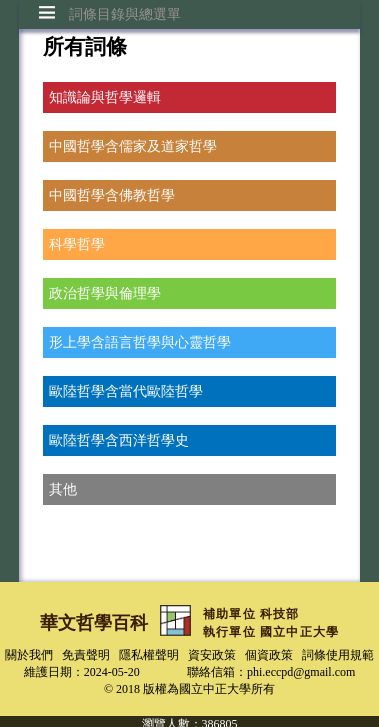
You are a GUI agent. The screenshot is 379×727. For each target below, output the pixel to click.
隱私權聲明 (149, 655)
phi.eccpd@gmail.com (301, 672)
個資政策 (269, 655)
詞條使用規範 (338, 655)
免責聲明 (86, 655)
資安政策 (212, 655)
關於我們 (29, 655)
